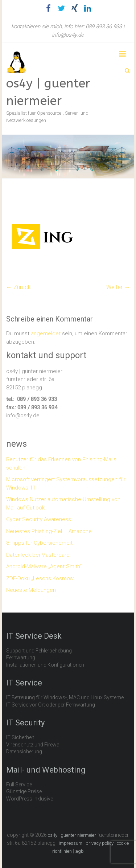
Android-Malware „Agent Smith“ (44, 566)
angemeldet (46, 333)
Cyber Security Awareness (39, 519)
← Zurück (18, 287)
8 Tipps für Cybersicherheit (39, 543)
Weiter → (118, 287)
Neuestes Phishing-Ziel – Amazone (49, 531)
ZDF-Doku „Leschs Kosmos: (40, 578)
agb (79, 851)
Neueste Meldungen (31, 590)
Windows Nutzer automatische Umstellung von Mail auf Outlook (63, 503)
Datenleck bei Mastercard (38, 555)
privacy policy (100, 843)
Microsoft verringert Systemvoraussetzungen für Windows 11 (66, 484)
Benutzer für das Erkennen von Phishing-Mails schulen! (61, 464)
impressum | (72, 843)
